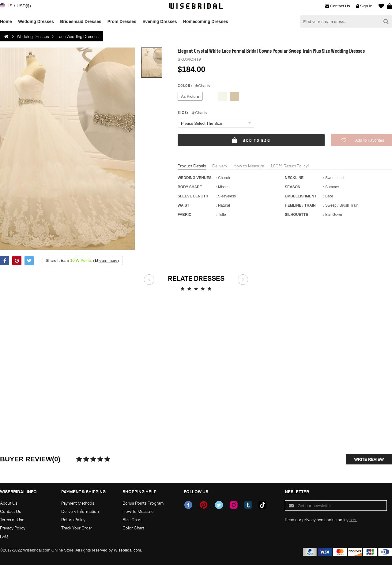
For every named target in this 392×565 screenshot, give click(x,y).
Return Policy (73, 519)
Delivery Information (80, 511)
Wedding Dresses (36, 21)
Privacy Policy (13, 528)
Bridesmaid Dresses (81, 21)
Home (6, 21)
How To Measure (138, 511)
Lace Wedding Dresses (78, 36)
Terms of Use (12, 519)
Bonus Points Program (143, 503)
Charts (203, 86)
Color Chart (133, 528)
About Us (9, 503)
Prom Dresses (122, 21)
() (106, 260)
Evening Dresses (160, 21)
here (353, 519)
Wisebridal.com (128, 550)
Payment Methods (78, 503)
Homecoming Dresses (206, 21)
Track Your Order (77, 528)
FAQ (4, 536)
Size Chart (132, 519)
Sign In (364, 6)
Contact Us (337, 6)
